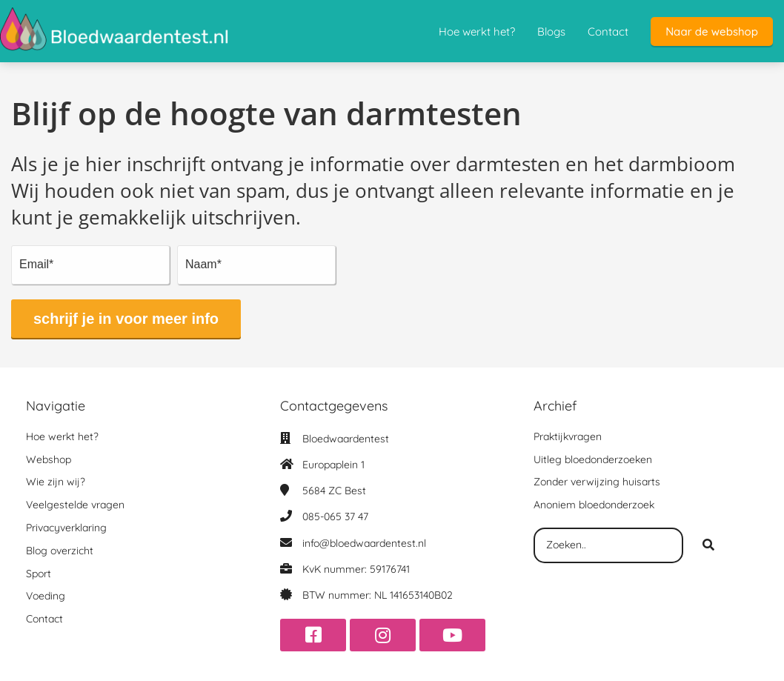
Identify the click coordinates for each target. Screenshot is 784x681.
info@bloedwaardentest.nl (364, 543)
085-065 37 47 (335, 516)
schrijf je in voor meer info (126, 319)
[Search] (708, 545)
